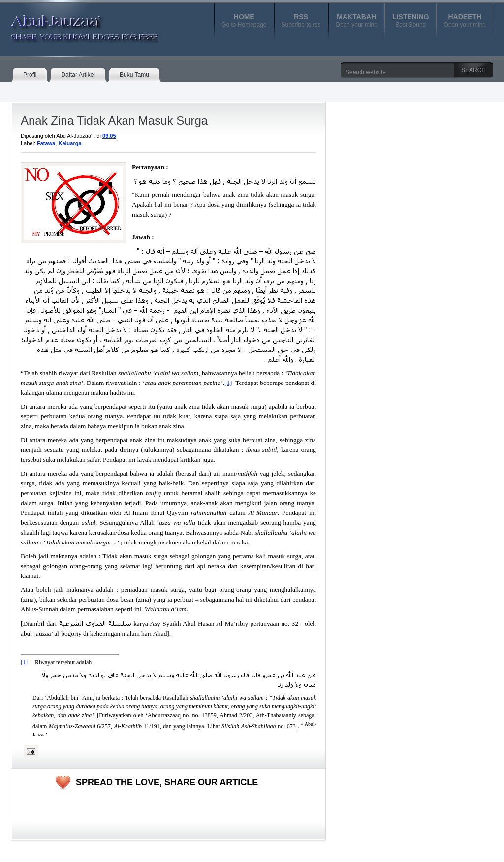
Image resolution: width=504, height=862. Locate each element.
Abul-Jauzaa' (74, 24)
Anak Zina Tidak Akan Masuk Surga (114, 120)
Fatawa (46, 143)
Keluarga (70, 143)
